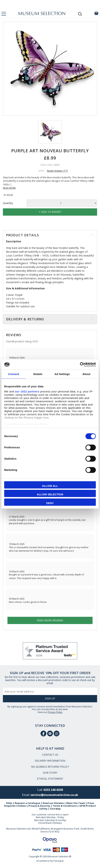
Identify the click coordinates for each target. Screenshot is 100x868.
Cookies (21, 806)
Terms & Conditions (65, 806)
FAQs (9, 803)
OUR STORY (50, 773)
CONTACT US (50, 755)
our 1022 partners (27, 391)
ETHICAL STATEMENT (50, 779)
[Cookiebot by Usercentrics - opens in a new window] (80, 364)
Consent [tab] (14, 374)
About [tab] (86, 374)
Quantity (8, 203)
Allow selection (50, 494)
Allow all (50, 486)
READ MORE (9, 188)
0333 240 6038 (53, 790)
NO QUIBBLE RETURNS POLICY (50, 767)
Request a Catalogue (27, 803)
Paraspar (59, 861)
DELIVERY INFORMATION (50, 761)
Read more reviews (50, 620)
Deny (50, 503)
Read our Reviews (53, 803)
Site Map (55, 809)
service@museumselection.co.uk (54, 795)
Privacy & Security (39, 806)
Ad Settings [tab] (62, 374)
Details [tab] (38, 374)
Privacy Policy (55, 712)
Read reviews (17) (57, 171)
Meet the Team (76, 803)
